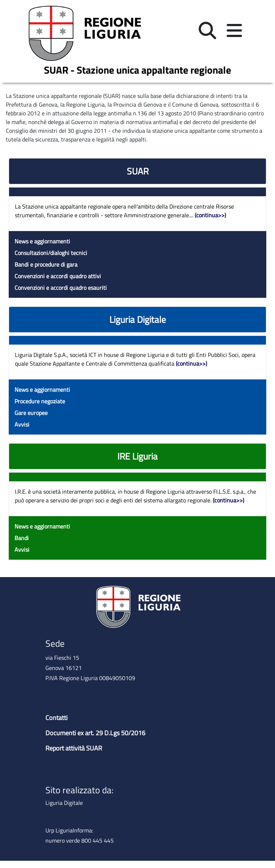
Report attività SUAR (74, 748)
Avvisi (22, 424)
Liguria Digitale (138, 320)
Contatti (56, 718)
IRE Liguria (137, 456)
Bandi (22, 538)
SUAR (138, 171)
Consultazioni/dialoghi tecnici (51, 253)
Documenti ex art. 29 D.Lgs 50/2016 (95, 733)
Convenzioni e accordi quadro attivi (58, 276)
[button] (207, 31)
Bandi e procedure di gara (46, 264)
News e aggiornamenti (42, 241)
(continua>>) (210, 215)
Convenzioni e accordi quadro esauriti (61, 288)
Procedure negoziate (40, 401)
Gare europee (31, 413)
